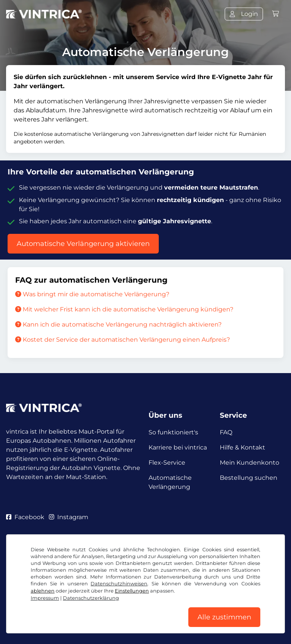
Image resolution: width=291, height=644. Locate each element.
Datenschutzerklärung (91, 598)
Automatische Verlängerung (170, 482)
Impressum (45, 598)
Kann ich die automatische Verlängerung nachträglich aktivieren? (118, 324)
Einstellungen (132, 591)
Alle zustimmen (224, 617)
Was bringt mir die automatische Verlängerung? (92, 294)
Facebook (25, 517)
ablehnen (43, 591)
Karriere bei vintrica (178, 447)
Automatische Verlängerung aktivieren (83, 244)
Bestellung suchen (249, 478)
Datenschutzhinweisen (119, 584)
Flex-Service (167, 463)
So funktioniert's (173, 432)
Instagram (69, 517)
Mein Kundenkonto (250, 463)
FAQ (226, 432)
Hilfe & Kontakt (242, 447)
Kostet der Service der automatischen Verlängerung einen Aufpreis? (123, 340)
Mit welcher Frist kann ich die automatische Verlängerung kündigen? (124, 309)
